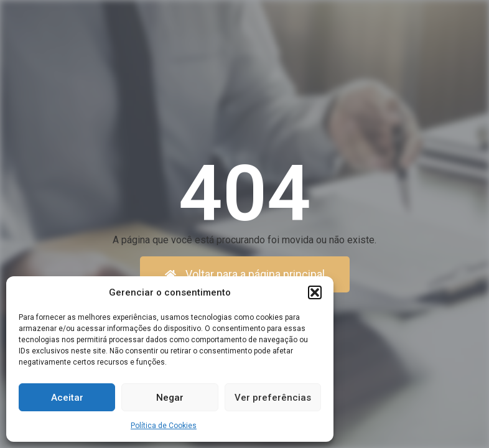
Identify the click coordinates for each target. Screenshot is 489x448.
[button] (315, 292)
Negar (170, 398)
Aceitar (67, 398)
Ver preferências (273, 398)
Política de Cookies (164, 426)
